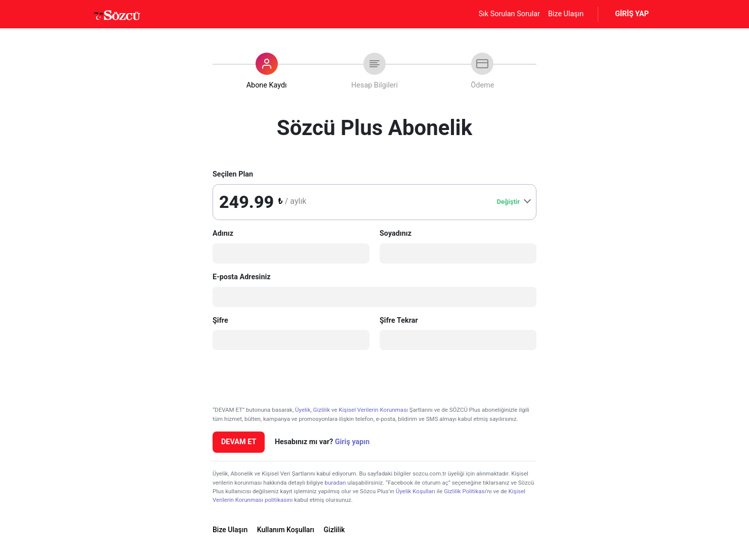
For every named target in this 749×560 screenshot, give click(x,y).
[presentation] (289, 378)
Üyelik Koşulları (415, 491)
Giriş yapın (352, 442)
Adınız (223, 233)
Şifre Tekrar (399, 320)
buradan (335, 483)
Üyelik (303, 410)
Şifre (220, 320)
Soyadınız (396, 233)
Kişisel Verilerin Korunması (373, 410)
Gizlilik (322, 410)
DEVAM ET (239, 442)
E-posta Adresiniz (242, 277)
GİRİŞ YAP (632, 14)
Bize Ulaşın (566, 14)
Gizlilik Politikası (465, 491)
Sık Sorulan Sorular (509, 14)
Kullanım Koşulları (286, 530)
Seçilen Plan (233, 174)
